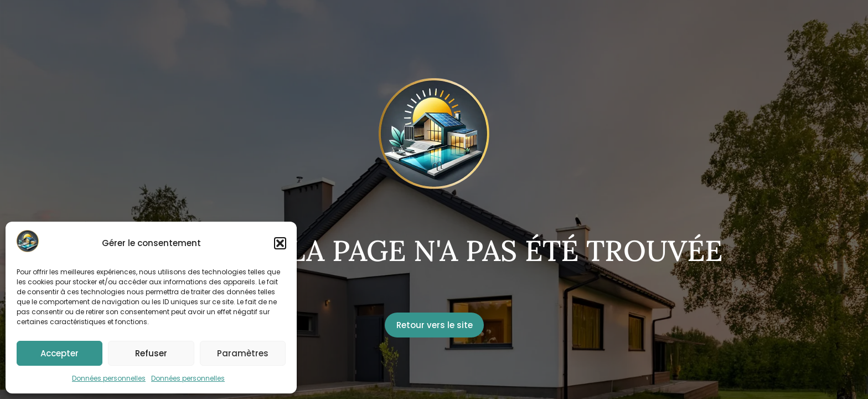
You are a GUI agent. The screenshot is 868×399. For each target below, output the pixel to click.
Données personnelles (109, 378)
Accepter (60, 353)
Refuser (151, 353)
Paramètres (243, 353)
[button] (280, 243)
